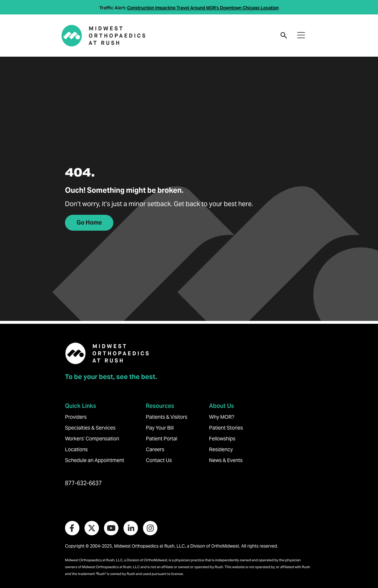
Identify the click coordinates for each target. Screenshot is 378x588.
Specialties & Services (90, 428)
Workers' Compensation (92, 439)
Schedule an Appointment (95, 460)
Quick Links (81, 406)
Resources (160, 406)
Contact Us (159, 460)
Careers (155, 449)
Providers (76, 417)
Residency (221, 449)
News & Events (226, 460)
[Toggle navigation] (301, 36)
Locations (76, 449)
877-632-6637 (83, 483)
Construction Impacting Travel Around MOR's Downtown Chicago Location (203, 8)
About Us (221, 406)
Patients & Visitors (167, 417)
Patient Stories (226, 428)
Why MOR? (222, 417)
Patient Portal (162, 439)
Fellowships (222, 439)
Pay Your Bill (160, 428)
